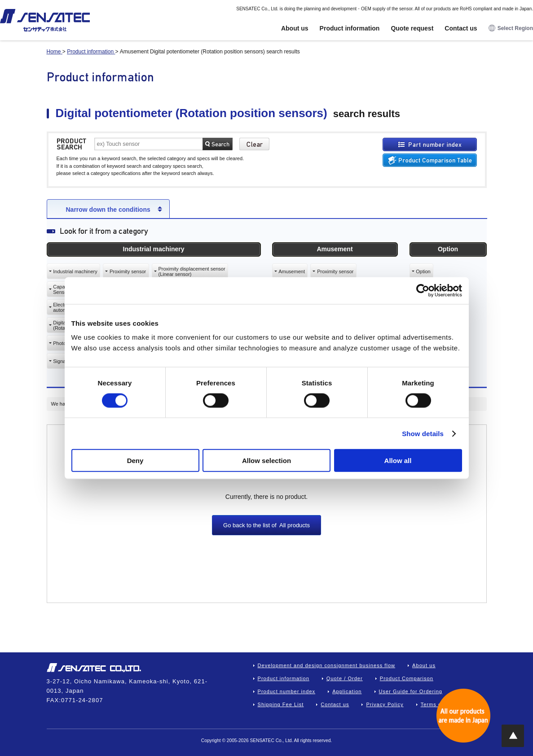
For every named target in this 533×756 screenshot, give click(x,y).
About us (295, 28)
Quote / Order (345, 678)
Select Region (511, 28)
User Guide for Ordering (411, 691)
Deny (135, 461)
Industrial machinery (75, 271)
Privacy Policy (385, 704)
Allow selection (266, 461)
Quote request (412, 28)
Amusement (292, 271)
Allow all (398, 461)
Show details (423, 433)
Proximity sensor (128, 271)
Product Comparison (407, 678)
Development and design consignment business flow (327, 665)
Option (423, 271)
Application (347, 691)
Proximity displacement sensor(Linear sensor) (192, 271)
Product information (350, 28)
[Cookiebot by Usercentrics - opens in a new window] (423, 290)
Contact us (461, 28)
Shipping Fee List (281, 704)
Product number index (287, 691)
